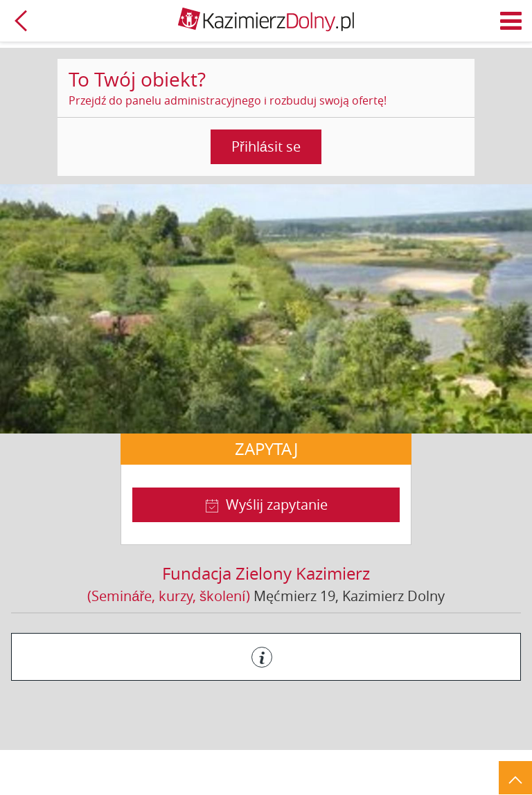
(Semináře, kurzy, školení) (168, 596)
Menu (511, 21)
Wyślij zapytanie (277, 504)
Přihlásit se (266, 146)
